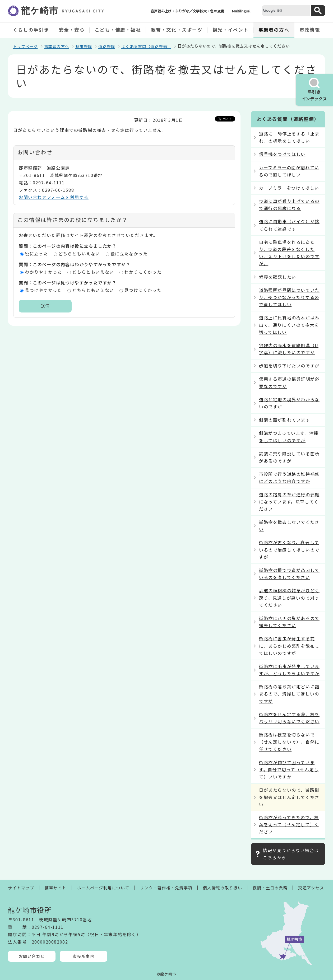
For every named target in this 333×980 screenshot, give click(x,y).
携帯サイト (56, 888)
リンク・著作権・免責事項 (166, 888)
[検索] (285, 10)
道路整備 (107, 46)
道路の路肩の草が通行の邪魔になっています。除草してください (289, 502)
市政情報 (310, 30)
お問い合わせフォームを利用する (54, 197)
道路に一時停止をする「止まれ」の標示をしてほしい (289, 137)
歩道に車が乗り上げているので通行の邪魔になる (289, 205)
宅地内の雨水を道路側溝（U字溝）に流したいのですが (289, 349)
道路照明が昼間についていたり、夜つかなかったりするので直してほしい (289, 297)
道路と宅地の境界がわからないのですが (289, 403)
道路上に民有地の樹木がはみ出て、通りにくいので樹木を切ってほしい (289, 325)
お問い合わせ (32, 956)
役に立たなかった (129, 254)
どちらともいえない (79, 254)
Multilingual (241, 11)
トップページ (25, 46)
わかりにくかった (143, 272)
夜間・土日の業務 (270, 888)
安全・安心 (72, 30)
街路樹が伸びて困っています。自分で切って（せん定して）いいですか (289, 769)
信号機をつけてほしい (282, 154)
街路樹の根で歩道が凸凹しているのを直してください (289, 574)
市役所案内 (84, 956)
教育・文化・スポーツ (177, 30)
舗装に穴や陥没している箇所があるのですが (289, 457)
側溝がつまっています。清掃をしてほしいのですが (289, 437)
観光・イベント (231, 30)
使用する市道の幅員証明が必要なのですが (289, 382)
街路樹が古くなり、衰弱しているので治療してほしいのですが (289, 549)
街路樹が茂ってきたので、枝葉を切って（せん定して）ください (289, 824)
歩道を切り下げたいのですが (289, 366)
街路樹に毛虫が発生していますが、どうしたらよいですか (289, 670)
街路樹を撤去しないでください (289, 526)
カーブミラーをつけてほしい (289, 188)
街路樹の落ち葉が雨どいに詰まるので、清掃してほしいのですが (289, 694)
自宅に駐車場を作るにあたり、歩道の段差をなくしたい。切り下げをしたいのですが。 (289, 253)
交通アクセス (311, 888)
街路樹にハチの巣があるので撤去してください (289, 622)
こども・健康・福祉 (118, 30)
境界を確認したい (278, 277)
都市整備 (84, 46)
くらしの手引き (31, 30)
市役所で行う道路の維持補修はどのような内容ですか (289, 477)
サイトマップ (21, 888)
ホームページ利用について (103, 888)
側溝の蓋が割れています (285, 420)
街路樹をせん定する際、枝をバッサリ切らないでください (289, 718)
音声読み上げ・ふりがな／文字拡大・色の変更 (187, 11)
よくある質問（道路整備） (146, 46)
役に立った (36, 254)
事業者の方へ (274, 30)
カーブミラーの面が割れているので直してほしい (289, 171)
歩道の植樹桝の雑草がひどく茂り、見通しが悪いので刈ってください (289, 598)
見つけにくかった (143, 290)
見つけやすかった (43, 290)
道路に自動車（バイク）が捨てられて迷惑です (289, 225)
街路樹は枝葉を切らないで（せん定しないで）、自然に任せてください (289, 742)
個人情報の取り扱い (223, 888)
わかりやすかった (43, 272)
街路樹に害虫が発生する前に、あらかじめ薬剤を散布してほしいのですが (289, 646)
